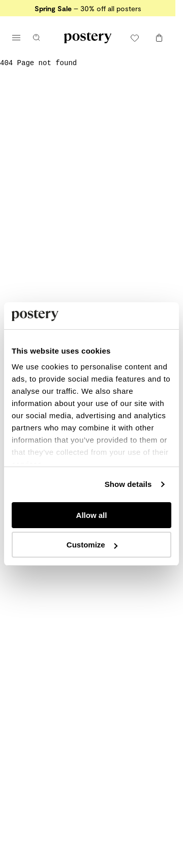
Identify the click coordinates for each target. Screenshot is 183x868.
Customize (92, 545)
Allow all (92, 515)
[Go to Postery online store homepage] (88, 38)
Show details (128, 484)
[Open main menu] (16, 38)
